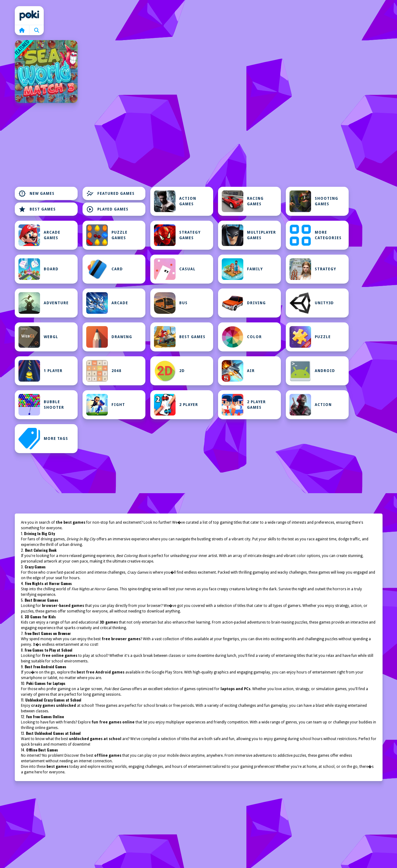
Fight (106, 405)
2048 (104, 371)
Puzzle (310, 337)
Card (105, 269)
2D (169, 371)
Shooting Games (314, 201)
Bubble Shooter (41, 405)
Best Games (37, 209)
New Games (36, 194)
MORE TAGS (43, 439)
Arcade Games (39, 235)
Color (242, 337)
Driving (244, 303)
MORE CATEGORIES (316, 235)
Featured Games (110, 194)
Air (238, 371)
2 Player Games (244, 405)
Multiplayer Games (249, 235)
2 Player (176, 405)
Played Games (107, 209)
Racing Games (243, 201)
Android (312, 371)
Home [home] (29, 15)
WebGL (38, 337)
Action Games (175, 201)
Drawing (109, 337)
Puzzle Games (107, 235)
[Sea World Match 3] (46, 72)
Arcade (107, 303)
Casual (175, 269)
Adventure (44, 303)
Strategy (313, 269)
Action (311, 405)
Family (242, 269)
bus (171, 303)
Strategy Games (177, 235)
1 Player (41, 371)
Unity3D (312, 303)
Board (38, 269)
